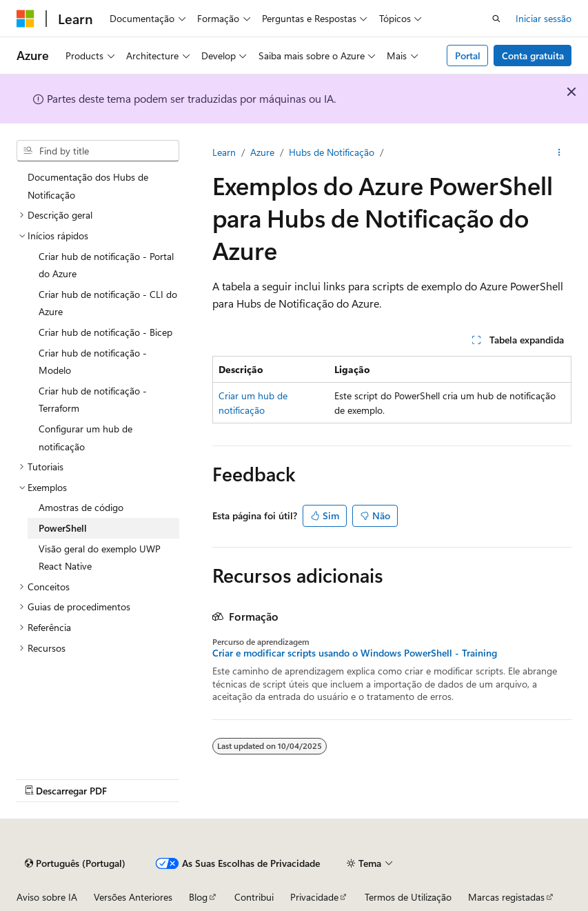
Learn (224, 152)
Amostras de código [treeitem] (81, 507)
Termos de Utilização (408, 897)
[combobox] (98, 151)
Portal (468, 56)
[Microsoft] (26, 19)
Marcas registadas (506, 897)
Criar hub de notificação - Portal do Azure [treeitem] (106, 265)
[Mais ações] (559, 152)
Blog (198, 897)
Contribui (254, 897)
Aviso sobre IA (47, 897)
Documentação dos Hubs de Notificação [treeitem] (88, 186)
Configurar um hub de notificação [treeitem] (85, 438)
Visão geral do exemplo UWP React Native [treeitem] (100, 558)
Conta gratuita (533, 56)
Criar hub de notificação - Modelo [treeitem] (93, 362)
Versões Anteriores (133, 897)
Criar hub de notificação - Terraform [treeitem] (93, 400)
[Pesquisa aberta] (496, 19)
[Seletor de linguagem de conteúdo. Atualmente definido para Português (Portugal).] (75, 863)
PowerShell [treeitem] (63, 528)
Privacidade (314, 897)
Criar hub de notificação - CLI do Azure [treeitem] (108, 303)
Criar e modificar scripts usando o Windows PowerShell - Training (355, 653)
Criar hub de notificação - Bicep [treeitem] (105, 332)
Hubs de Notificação (332, 152)
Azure (262, 152)
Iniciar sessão (544, 18)
